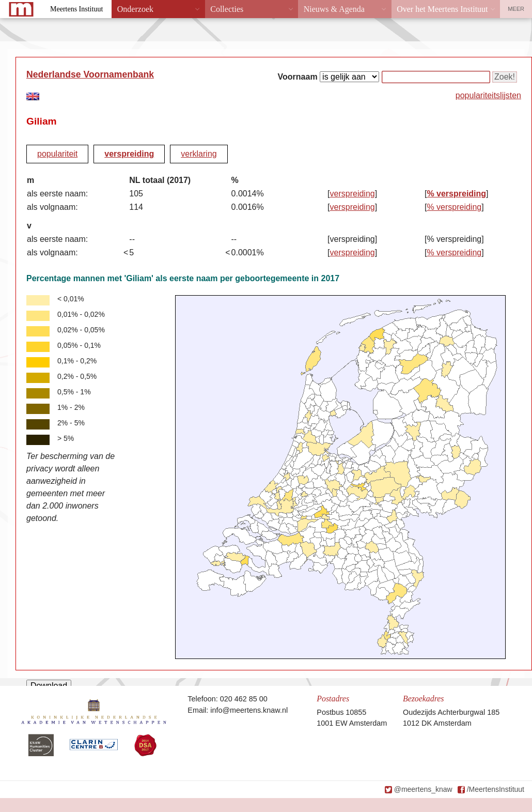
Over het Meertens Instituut (442, 9)
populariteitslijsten (488, 95)
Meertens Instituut (76, 9)
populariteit (57, 154)
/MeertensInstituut (496, 789)
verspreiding (129, 154)
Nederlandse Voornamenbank (90, 74)
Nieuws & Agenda (334, 9)
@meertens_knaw (423, 789)
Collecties (227, 9)
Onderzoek (135, 9)
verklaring (199, 154)
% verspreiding (456, 194)
